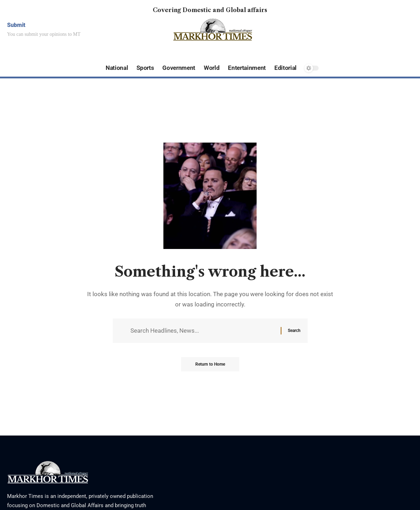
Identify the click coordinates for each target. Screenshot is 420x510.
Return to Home (210, 364)
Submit (16, 25)
